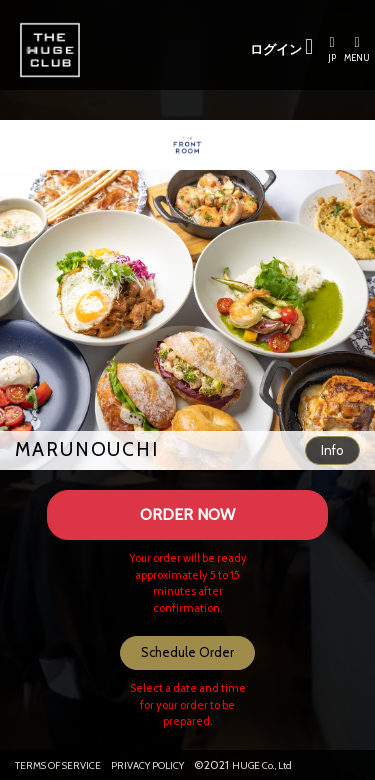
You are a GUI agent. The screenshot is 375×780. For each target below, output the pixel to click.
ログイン (281, 47)
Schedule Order (187, 652)
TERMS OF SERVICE (58, 765)
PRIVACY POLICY (147, 765)
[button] (332, 450)
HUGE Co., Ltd (262, 765)
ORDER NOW (187, 514)
